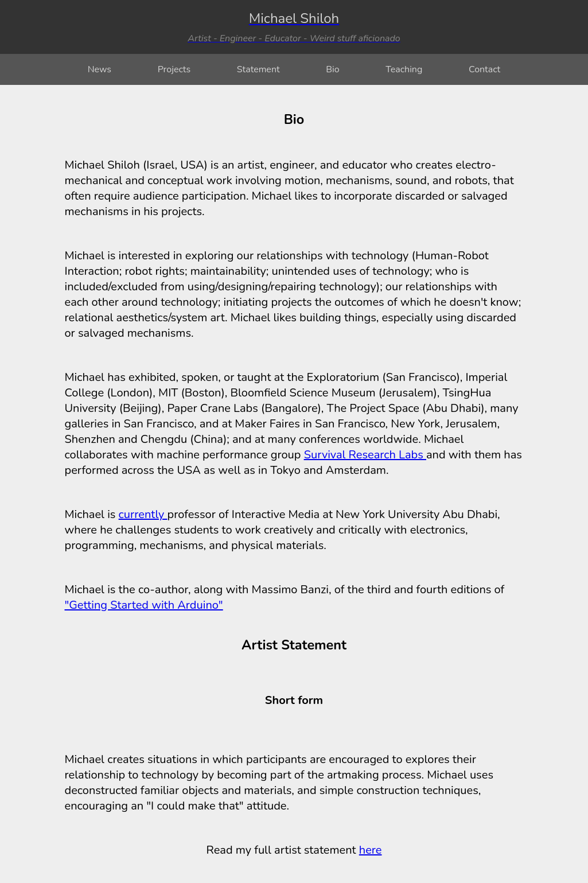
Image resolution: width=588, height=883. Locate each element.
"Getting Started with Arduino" (144, 605)
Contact (484, 69)
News (100, 69)
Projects (174, 69)
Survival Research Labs (365, 455)
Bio (332, 69)
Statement (258, 69)
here (371, 850)
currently (143, 514)
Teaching (404, 69)
